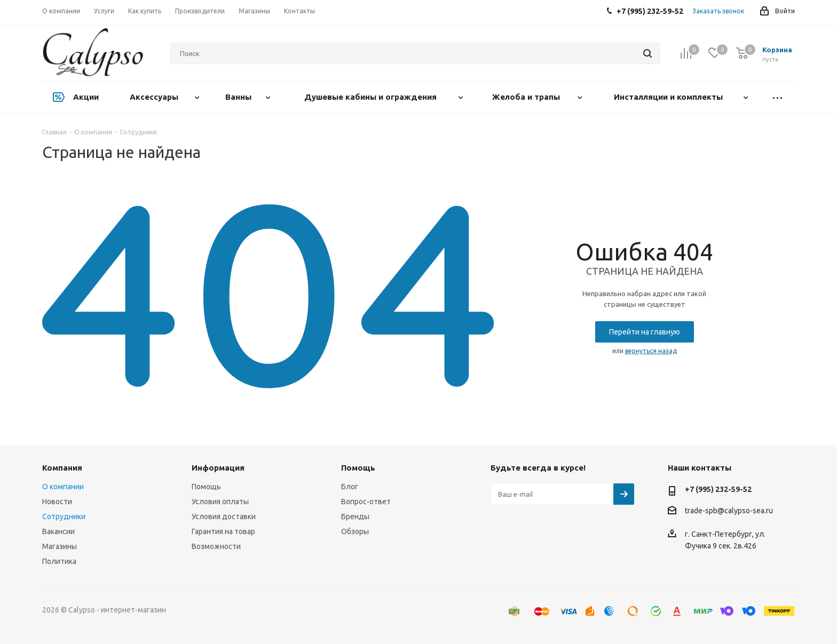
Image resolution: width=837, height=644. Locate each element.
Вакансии (58, 531)
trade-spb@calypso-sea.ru (729, 511)
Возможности (216, 546)
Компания (62, 468)
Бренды (355, 516)
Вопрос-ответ (366, 502)
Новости (57, 502)
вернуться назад (651, 351)
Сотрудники (64, 516)
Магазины (60, 546)
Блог (350, 487)
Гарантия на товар (223, 531)
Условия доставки (224, 516)
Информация (218, 468)
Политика (59, 561)
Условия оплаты (220, 502)
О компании (63, 487)
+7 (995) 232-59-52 (718, 489)
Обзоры (355, 531)
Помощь (206, 487)
